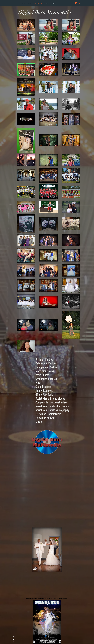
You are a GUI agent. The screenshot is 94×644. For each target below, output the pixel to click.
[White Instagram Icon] (13, 642)
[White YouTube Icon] (13, 639)
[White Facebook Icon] (13, 637)
